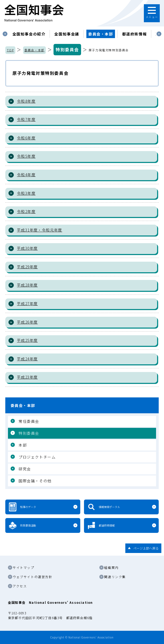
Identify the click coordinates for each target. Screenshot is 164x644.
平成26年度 (27, 322)
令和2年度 (26, 211)
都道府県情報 (135, 34)
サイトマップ (24, 567)
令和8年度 (26, 101)
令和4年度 (26, 175)
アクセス (20, 586)
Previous (5, 34)
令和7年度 (26, 119)
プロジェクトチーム (37, 457)
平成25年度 (27, 340)
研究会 (25, 469)
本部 (23, 445)
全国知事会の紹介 (29, 34)
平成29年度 (27, 267)
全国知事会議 (67, 34)
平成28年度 (27, 285)
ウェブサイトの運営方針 (33, 577)
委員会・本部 (101, 34)
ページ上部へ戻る (146, 548)
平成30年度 (27, 248)
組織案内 (111, 567)
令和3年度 (26, 193)
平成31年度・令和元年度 (40, 230)
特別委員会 (67, 49)
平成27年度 (27, 303)
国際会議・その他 (35, 481)
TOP (10, 50)
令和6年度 (26, 138)
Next (159, 34)
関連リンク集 (115, 577)
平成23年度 (27, 377)
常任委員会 (29, 421)
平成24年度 (27, 359)
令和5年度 (26, 156)
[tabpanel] (29, 34)
